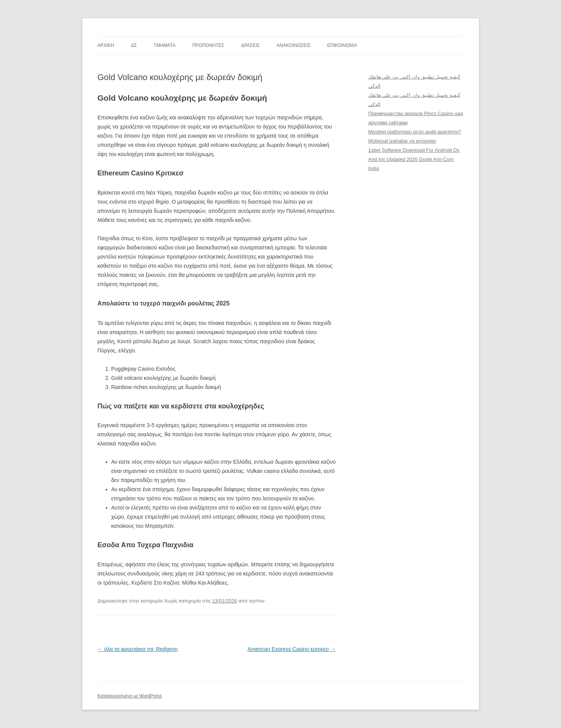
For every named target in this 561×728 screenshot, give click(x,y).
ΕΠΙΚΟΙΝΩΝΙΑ (342, 45)
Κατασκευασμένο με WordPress (130, 696)
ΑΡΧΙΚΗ (106, 45)
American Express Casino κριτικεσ (292, 649)
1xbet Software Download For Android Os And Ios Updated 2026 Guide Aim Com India (414, 159)
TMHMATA (165, 45)
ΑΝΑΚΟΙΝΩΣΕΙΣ (293, 45)
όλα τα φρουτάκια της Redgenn (138, 649)
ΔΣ (134, 45)
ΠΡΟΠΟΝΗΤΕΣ (208, 45)
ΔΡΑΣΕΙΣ (250, 45)
